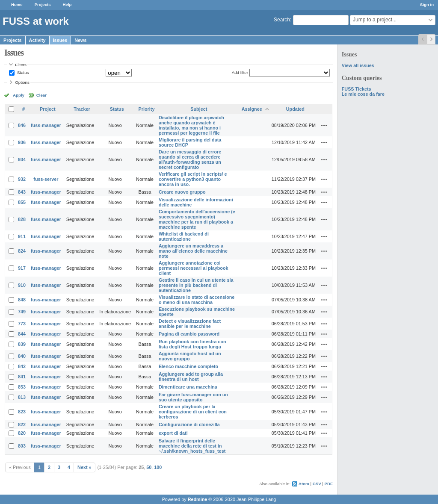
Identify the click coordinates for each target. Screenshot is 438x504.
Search (282, 20)
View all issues (358, 65)
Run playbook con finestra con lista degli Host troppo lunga (192, 344)
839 (22, 344)
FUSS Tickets (357, 89)
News (80, 40)
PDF (329, 484)
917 (22, 268)
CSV (317, 484)
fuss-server (46, 179)
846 (22, 125)
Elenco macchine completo (188, 366)
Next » (84, 467)
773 (22, 324)
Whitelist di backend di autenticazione (184, 236)
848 (22, 300)
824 (22, 251)
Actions (324, 125)
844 (22, 334)
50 (149, 467)
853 (22, 387)
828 (22, 219)
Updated (295, 109)
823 (22, 412)
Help (67, 4)
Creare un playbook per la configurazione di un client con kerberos (193, 412)
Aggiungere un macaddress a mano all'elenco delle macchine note (193, 251)
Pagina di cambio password (189, 334)
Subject (199, 109)
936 (22, 142)
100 (158, 467)
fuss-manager (46, 125)
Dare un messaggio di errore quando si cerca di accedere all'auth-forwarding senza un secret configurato (190, 159)
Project (48, 109)
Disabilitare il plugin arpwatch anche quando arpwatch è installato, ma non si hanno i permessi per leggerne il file (191, 125)
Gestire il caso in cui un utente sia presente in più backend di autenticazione (196, 285)
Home (17, 4)
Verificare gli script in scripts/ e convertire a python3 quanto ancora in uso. (193, 179)
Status (22, 72)
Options (22, 82)
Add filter (240, 72)
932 (22, 179)
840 (22, 356)
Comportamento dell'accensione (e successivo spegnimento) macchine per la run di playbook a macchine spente (197, 219)
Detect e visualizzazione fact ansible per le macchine (190, 324)
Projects (43, 4)
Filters (21, 65)
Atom (304, 484)
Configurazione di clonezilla (189, 424)
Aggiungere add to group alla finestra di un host (191, 377)
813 (22, 397)
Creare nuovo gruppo (182, 192)
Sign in (427, 4)
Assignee (252, 109)
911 (22, 236)
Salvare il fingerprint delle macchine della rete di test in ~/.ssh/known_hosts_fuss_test (192, 446)
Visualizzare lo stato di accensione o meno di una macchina (197, 300)
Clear (41, 95)
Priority (147, 109)
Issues (60, 40)
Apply (19, 95)
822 (22, 424)
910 (22, 285)
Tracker (82, 109)
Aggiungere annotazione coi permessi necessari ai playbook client (194, 268)
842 (22, 366)
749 (22, 312)
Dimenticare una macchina (188, 387)
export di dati (173, 433)
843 (22, 192)
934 (22, 159)
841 (22, 377)
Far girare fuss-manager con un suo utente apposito (193, 397)
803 (22, 446)
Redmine (198, 499)
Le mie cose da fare (363, 94)
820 (22, 433)
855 (22, 202)
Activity (37, 40)
